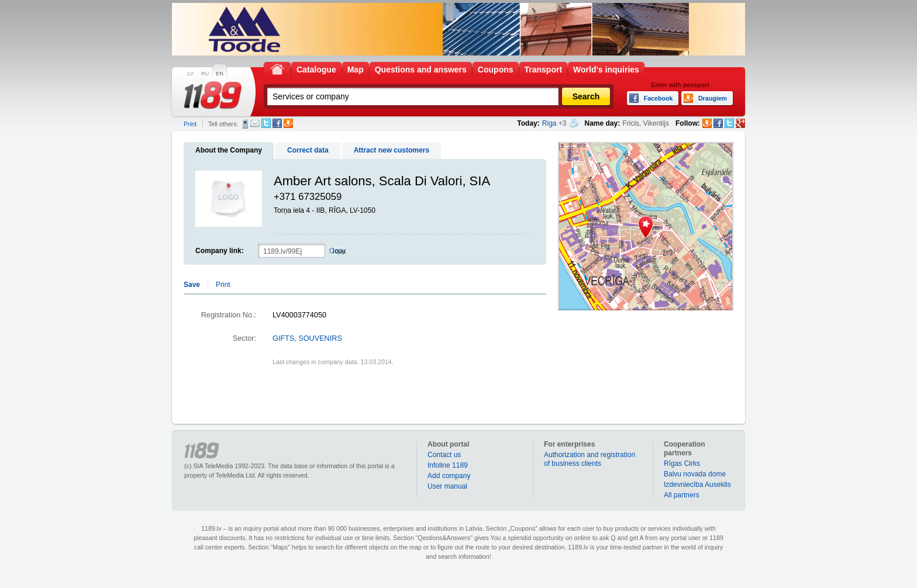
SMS (245, 124)
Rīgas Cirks (682, 464)
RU (205, 74)
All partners (682, 495)
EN (220, 74)
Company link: (220, 251)
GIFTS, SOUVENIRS (307, 338)
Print (190, 124)
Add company (449, 476)
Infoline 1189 (448, 465)
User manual (447, 486)
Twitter (266, 123)
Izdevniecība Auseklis (697, 485)
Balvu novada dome (695, 474)
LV (190, 74)
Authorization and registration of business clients (589, 459)
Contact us (444, 455)
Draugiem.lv (288, 123)
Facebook (277, 123)
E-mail (255, 123)
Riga (549, 123)
